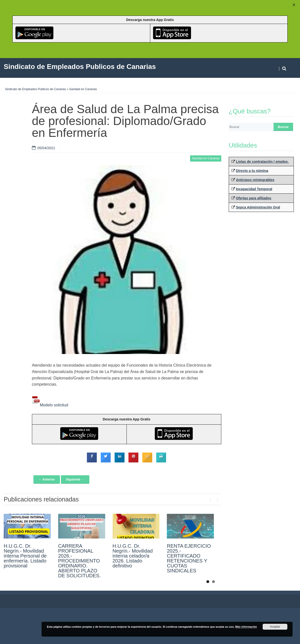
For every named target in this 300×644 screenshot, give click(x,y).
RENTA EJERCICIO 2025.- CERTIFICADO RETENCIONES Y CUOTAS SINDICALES (189, 558)
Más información (246, 627)
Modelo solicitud (50, 405)
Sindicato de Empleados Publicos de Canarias (35, 89)
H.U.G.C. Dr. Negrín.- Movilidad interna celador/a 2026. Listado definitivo (133, 556)
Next (218, 499)
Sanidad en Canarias (83, 89)
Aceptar (275, 627)
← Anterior (47, 479)
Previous (210, 499)
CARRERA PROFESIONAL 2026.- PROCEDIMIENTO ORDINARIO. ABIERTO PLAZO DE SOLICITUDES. (79, 561)
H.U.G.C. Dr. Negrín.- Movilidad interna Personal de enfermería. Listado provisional (25, 556)
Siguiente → (75, 479)
